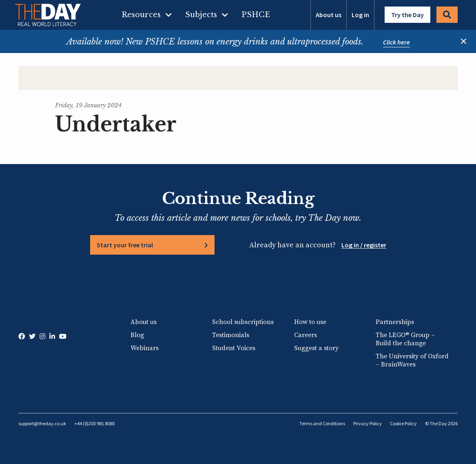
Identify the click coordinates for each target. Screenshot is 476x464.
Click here (396, 42)
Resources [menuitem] (141, 15)
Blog (137, 335)
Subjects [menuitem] (201, 15)
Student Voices (234, 348)
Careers (306, 335)
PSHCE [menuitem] (256, 15)
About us (329, 15)
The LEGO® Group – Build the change (405, 339)
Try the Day (407, 15)
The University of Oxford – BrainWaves (412, 360)
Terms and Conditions (322, 423)
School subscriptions (243, 322)
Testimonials (231, 335)
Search (447, 15)
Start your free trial (125, 245)
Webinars (145, 348)
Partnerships (395, 322)
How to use (310, 322)
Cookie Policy (403, 423)
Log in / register (364, 245)
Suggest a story (316, 348)
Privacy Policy (368, 423)
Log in (360, 15)
